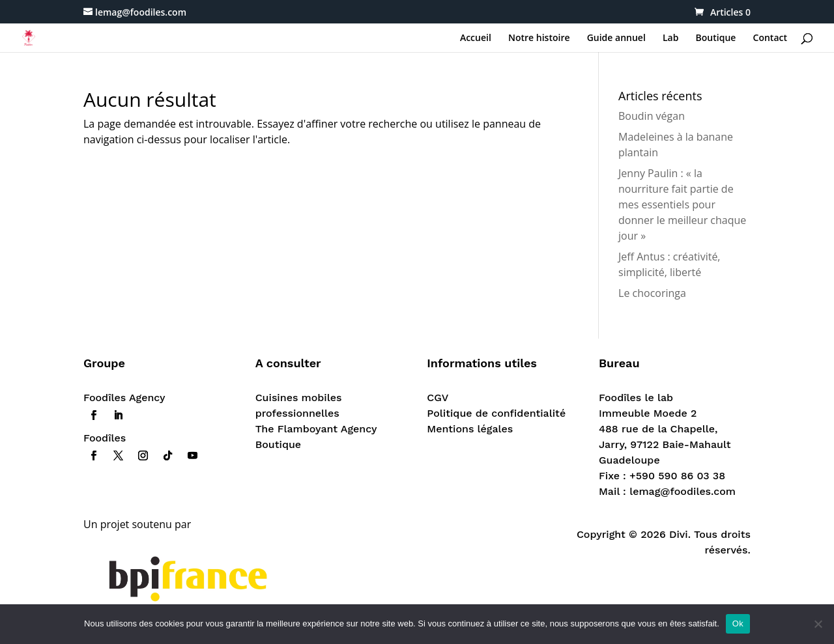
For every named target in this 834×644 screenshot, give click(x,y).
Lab (670, 38)
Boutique (716, 38)
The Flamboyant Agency (316, 429)
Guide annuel (616, 38)
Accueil (476, 38)
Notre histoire (539, 38)
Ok (738, 623)
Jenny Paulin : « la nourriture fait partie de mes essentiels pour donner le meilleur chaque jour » (682, 204)
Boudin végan (652, 116)
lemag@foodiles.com (683, 491)
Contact (770, 38)
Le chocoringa (652, 293)
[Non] (818, 624)
